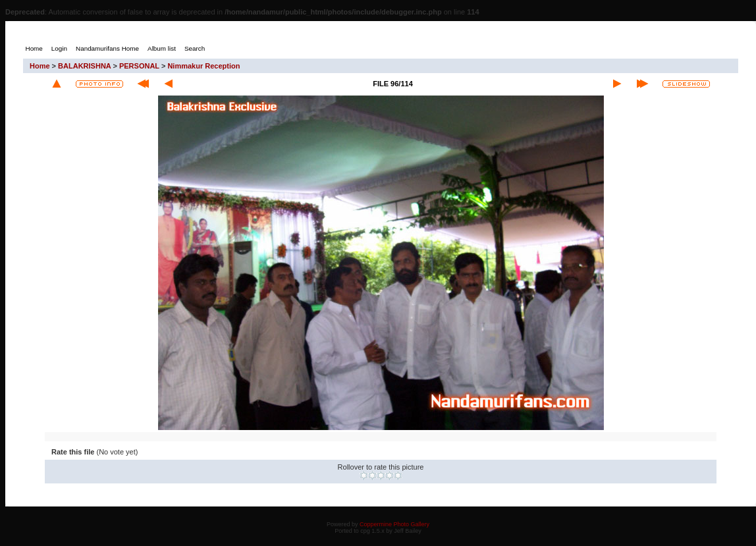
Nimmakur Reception (203, 66)
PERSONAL (139, 66)
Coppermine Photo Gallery (394, 524)
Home (40, 66)
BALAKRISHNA (84, 66)
